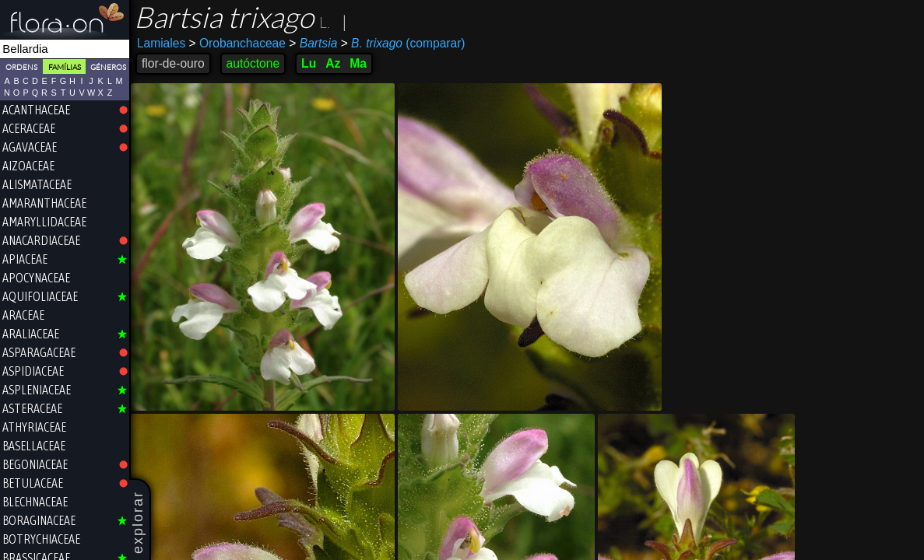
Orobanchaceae (237, 43)
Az (333, 63)
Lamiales (161, 43)
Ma (358, 63)
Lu (309, 63)
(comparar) (403, 44)
